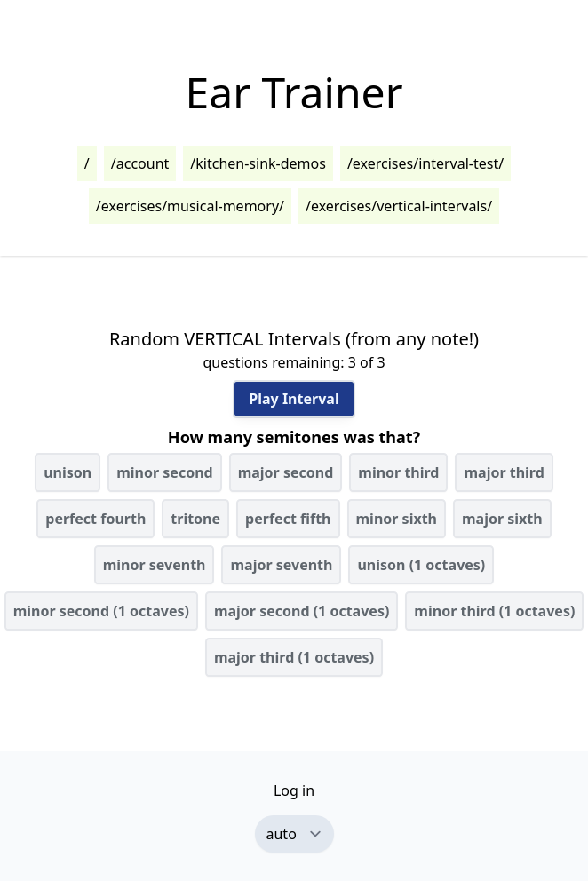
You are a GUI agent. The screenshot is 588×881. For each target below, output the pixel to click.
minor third (398, 472)
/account (140, 163)
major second (286, 472)
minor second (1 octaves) (101, 611)
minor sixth (397, 519)
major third (504, 472)
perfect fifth (288, 519)
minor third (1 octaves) (494, 611)
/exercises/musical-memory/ (190, 206)
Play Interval (294, 399)
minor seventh (155, 565)
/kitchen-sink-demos (258, 163)
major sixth (502, 519)
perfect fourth (95, 519)
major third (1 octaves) (294, 657)
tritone (195, 519)
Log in (294, 790)
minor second (164, 472)
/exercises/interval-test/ (425, 163)
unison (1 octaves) (421, 565)
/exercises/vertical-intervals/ (399, 206)
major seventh (281, 565)
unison (68, 472)
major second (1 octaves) (302, 611)
